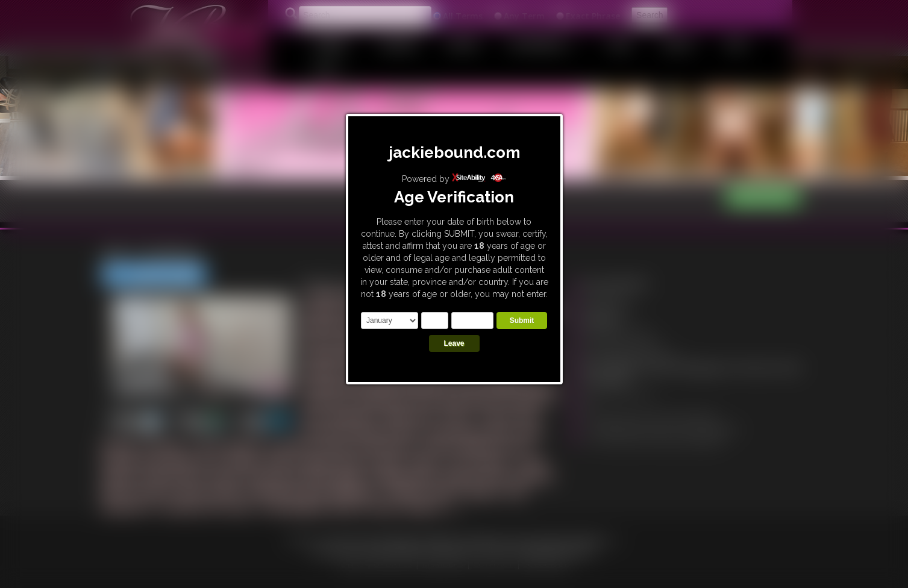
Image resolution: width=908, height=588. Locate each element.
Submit (522, 321)
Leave (454, 343)
